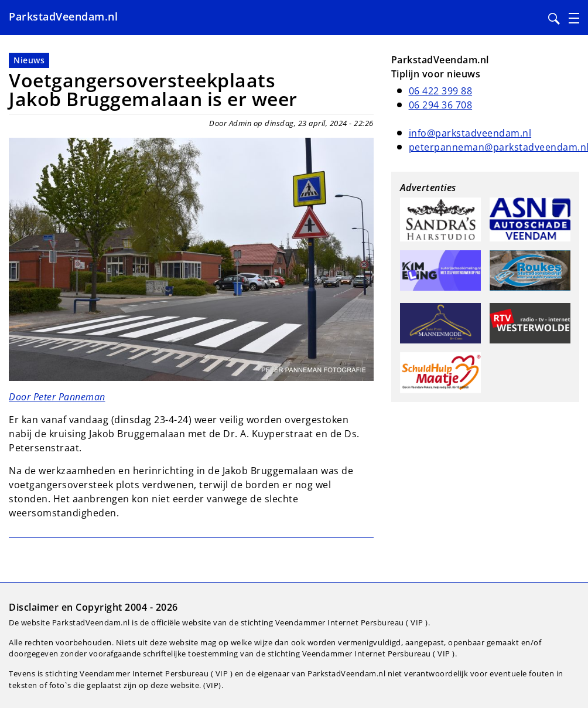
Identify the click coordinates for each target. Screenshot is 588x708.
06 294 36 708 (441, 105)
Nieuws (29, 60)
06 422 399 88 (441, 91)
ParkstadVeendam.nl (63, 16)
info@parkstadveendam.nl (470, 133)
